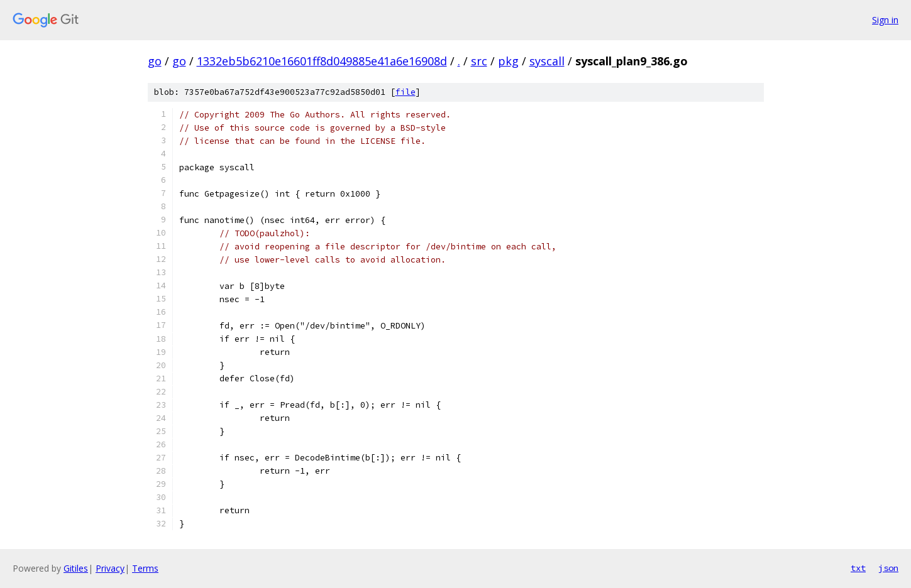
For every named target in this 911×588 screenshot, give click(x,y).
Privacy (110, 568)
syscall (547, 61)
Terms (145, 568)
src (479, 61)
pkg (508, 61)
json (888, 568)
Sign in (885, 20)
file (406, 92)
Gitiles (76, 568)
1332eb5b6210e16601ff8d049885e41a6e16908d (322, 61)
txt (858, 568)
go (155, 61)
